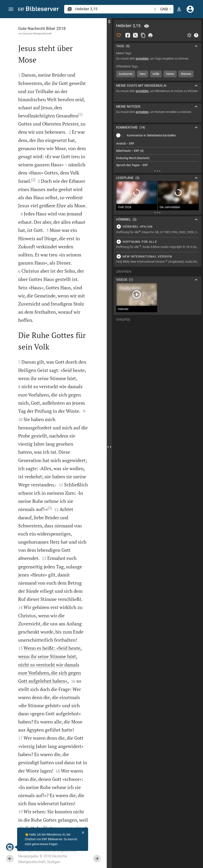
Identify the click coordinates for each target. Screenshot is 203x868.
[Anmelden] (190, 9)
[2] (33, 180)
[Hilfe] (196, 35)
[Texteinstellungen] (179, 9)
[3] (50, 508)
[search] (114, 9)
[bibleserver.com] (39, 10)
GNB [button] (167, 9)
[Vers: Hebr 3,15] (147, 26)
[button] (11, 9)
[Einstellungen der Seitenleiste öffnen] (189, 35)
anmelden (142, 59)
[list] (157, 154)
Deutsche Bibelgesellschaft (37, 34)
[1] (80, 114)
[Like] (119, 35)
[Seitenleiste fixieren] (109, 22)
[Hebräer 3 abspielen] (157, 227)
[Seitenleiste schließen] (109, 447)
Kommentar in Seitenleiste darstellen (151, 135)
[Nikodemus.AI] (10, 847)
